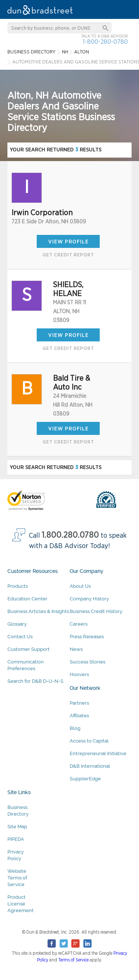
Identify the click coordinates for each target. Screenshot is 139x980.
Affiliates (79, 716)
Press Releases (87, 637)
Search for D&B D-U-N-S (35, 681)
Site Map (17, 827)
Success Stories (87, 662)
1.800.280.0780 (70, 535)
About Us (80, 586)
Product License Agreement (21, 904)
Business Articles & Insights (38, 611)
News (76, 649)
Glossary (17, 624)
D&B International (90, 766)
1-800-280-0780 (105, 42)
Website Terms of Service (17, 878)
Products (18, 586)
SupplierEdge (85, 779)
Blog (75, 728)
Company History (89, 599)
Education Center (27, 599)
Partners (79, 703)
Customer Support (29, 649)
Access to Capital (89, 741)
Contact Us (20, 637)
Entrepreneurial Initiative (98, 753)
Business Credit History (96, 611)
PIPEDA (16, 839)
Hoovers (79, 674)
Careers (79, 624)
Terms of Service (73, 960)
